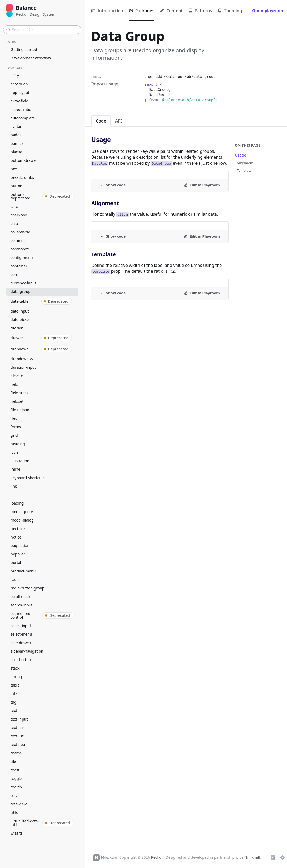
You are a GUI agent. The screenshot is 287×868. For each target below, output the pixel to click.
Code (101, 121)
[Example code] (113, 185)
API (119, 121)
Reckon (157, 857)
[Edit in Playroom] (202, 185)
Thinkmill (252, 857)
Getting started (24, 49)
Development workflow (31, 58)
